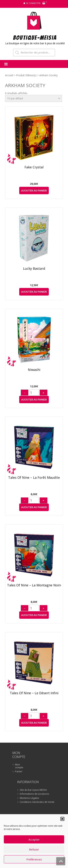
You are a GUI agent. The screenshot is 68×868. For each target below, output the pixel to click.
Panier (19, 772)
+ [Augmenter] (44, 393)
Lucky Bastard (34, 269)
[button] (62, 819)
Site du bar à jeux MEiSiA (33, 790)
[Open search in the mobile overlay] (34, 53)
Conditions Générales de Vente (37, 802)
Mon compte (19, 766)
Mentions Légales (29, 798)
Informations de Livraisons (34, 794)
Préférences (34, 859)
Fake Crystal (34, 167)
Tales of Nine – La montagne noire (34, 585)
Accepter (34, 839)
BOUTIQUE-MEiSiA (35, 37)
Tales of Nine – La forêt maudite (34, 478)
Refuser (34, 849)
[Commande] (34, 98)
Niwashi (34, 370)
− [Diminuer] (25, 393)
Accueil (9, 75)
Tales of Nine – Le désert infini (34, 693)
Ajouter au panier (34, 190)
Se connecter (33, 3)
